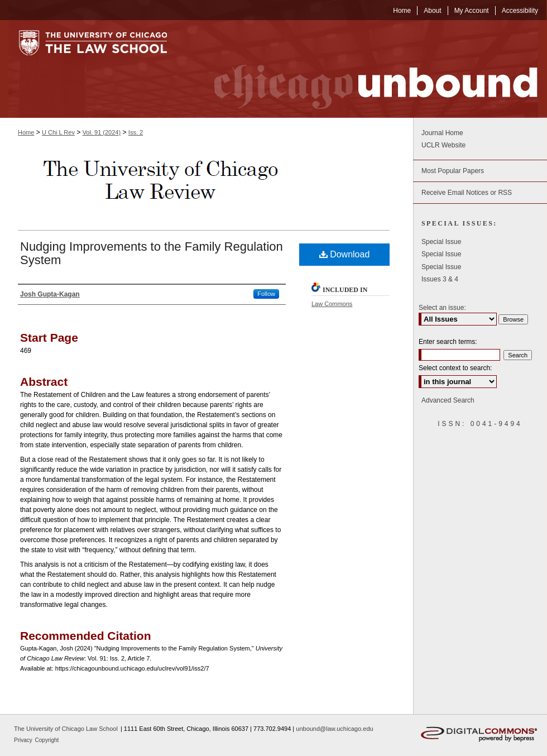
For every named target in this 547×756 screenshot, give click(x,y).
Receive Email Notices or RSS (467, 193)
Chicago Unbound (366, 69)
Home (26, 132)
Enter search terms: (448, 342)
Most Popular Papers (453, 171)
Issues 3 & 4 (440, 279)
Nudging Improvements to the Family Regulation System (152, 253)
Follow (266, 294)
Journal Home (442, 133)
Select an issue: (442, 308)
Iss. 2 (136, 132)
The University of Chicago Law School (66, 729)
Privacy (24, 740)
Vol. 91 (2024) (102, 132)
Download (345, 254)
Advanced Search (448, 400)
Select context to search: (455, 368)
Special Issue (441, 242)
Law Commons (332, 304)
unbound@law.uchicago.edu (334, 729)
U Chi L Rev (58, 132)
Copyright (47, 740)
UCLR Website (443, 145)
